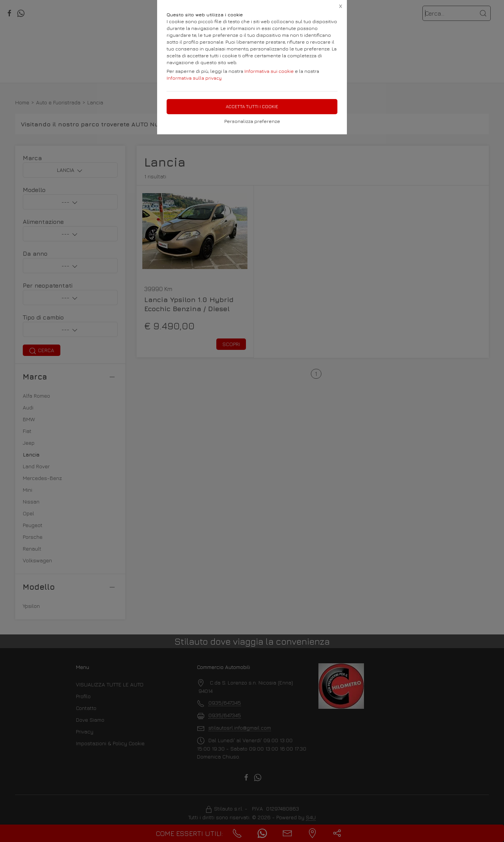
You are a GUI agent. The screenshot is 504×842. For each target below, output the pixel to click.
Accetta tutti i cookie (252, 106)
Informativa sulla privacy (194, 78)
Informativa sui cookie (269, 71)
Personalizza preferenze (252, 121)
